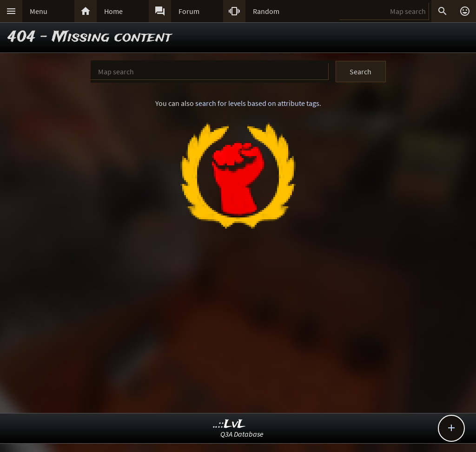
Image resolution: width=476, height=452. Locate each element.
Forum (189, 11)
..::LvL (229, 424)
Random (266, 11)
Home (113, 11)
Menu (39, 11)
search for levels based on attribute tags (257, 103)
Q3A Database (242, 434)
